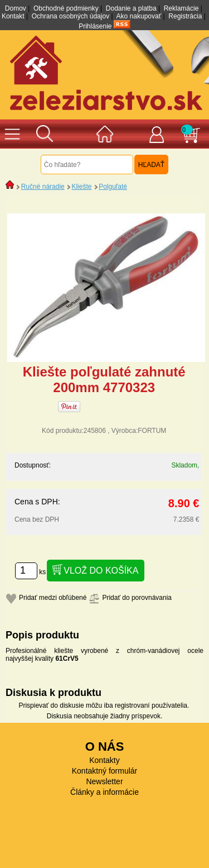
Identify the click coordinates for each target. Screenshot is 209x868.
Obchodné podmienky (66, 8)
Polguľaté (113, 187)
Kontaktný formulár (105, 771)
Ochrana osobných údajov (71, 16)
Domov (16, 8)
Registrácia (185, 16)
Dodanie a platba (131, 8)
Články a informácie (104, 792)
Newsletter (104, 781)
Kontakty (104, 760)
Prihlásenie (95, 26)
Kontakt (13, 16)
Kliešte (81, 187)
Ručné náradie (43, 187)
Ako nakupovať (139, 16)
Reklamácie (181, 8)
